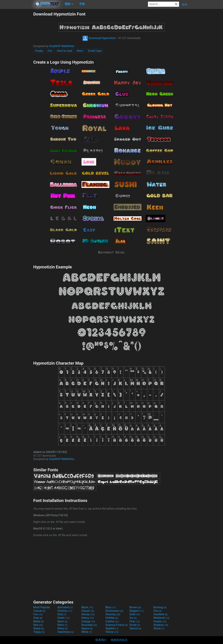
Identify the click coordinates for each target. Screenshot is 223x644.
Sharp (39, 628)
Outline (112, 621)
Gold (135, 614)
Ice (133, 618)
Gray (38, 618)
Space (87, 628)
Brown (135, 607)
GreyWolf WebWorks (62, 46)
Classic (88, 611)
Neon (62, 621)
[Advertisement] (17, 64)
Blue (111, 607)
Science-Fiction (117, 625)
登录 (184, 5)
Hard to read (64, 51)
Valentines (66, 632)
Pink (135, 621)
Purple (160, 621)
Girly (62, 614)
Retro (80, 51)
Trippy (39, 632)
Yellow (112, 632)
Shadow (161, 625)
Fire (158, 611)
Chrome (65, 611)
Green (63, 618)
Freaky (39, 51)
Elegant (137, 611)
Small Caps (95, 51)
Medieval (162, 618)
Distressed (114, 611)
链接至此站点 (119, 640)
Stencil (135, 628)
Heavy (88, 618)
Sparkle (112, 628)
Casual (39, 611)
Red (38, 625)
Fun (50, 51)
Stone (159, 628)
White (87, 632)
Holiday (112, 618)
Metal (39, 621)
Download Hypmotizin (99, 38)
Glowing (113, 614)
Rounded (89, 625)
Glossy (88, 614)
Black (87, 607)
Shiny (62, 628)
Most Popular (42, 607)
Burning (160, 607)
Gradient (160, 614)
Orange (88, 621)
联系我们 (101, 640)
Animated (65, 607)
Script (135, 625)
